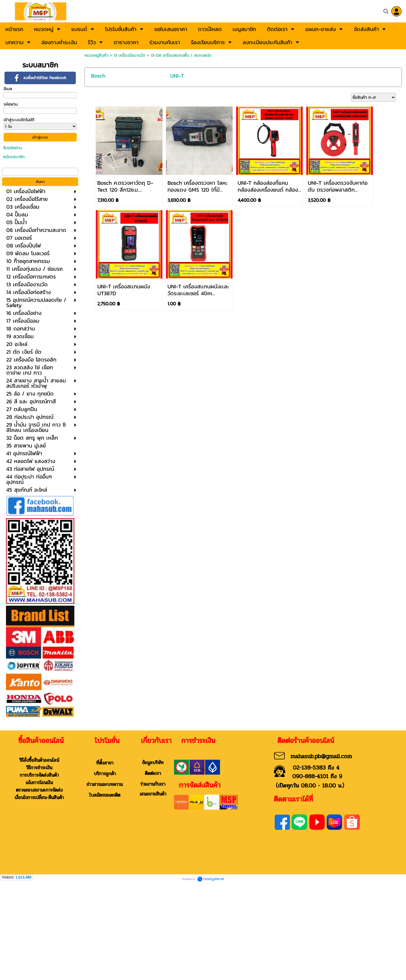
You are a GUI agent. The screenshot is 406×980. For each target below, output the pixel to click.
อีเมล (8, 89)
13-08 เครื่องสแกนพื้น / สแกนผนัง (181, 55)
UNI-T (177, 76)
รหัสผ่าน (11, 104)
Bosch (98, 76)
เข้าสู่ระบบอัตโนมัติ (19, 120)
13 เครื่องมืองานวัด (130, 55)
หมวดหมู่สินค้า (96, 55)
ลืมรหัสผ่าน (12, 148)
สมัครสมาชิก (14, 157)
